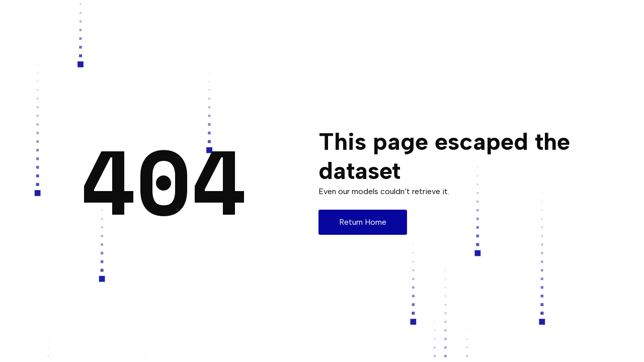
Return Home (363, 222)
